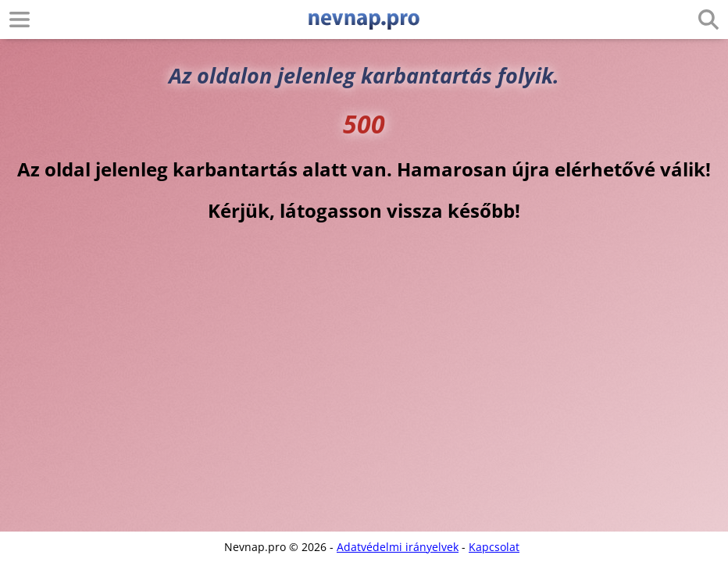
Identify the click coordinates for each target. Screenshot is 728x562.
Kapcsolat (494, 547)
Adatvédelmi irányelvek (398, 547)
